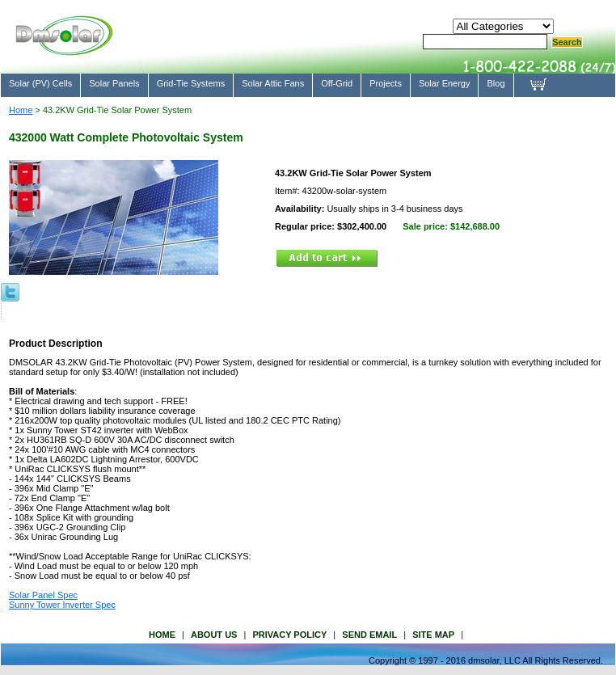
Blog (496, 83)
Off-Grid (337, 83)
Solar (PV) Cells (40, 83)
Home (21, 110)
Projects (386, 83)
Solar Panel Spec (43, 595)
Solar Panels (114, 83)
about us (214, 635)
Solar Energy (445, 83)
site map (433, 635)
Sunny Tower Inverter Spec (62, 605)
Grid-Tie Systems (191, 83)
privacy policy (289, 635)
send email (369, 635)
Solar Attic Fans (273, 83)
